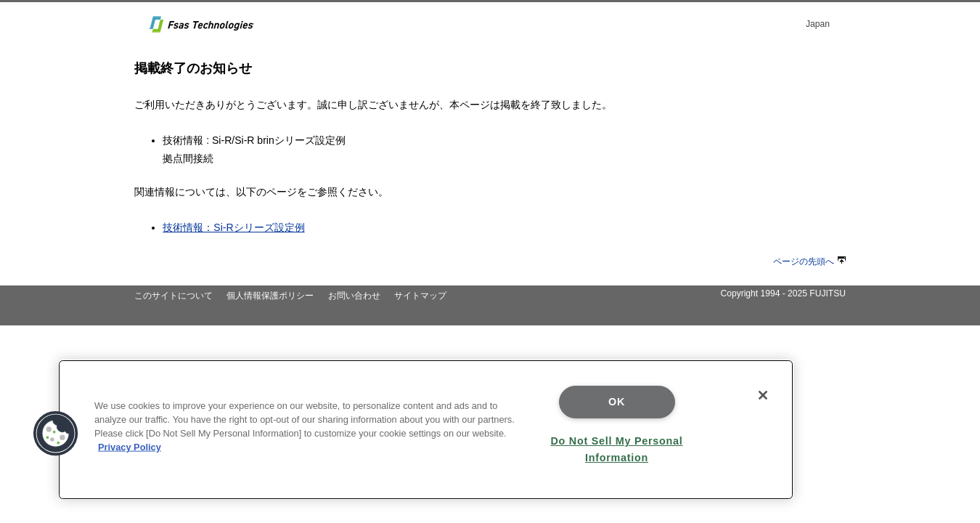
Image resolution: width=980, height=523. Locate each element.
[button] (56, 434)
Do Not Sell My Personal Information (616, 449)
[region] (426, 430)
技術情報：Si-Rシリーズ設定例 (233, 227)
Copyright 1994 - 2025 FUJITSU (783, 293)
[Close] (763, 395)
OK (617, 402)
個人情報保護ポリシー (270, 296)
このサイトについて (173, 296)
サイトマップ (420, 296)
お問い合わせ (354, 296)
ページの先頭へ (809, 261)
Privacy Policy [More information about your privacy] (130, 447)
